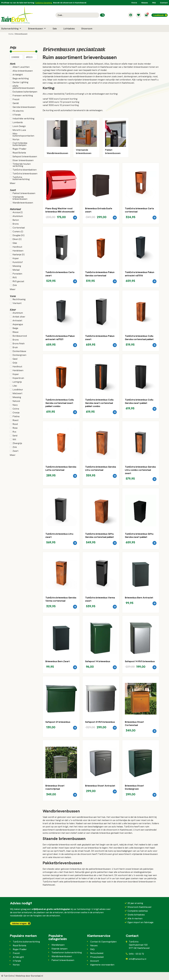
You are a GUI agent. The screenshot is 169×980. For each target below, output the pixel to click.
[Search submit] (102, 15)
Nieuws (145, 3)
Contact (164, 3)
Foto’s (134, 3)
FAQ (154, 3)
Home (11, 34)
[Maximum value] (31, 57)
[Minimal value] (24, 51)
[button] (11, 28)
